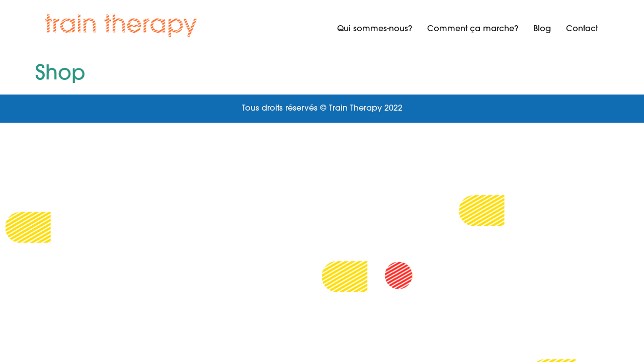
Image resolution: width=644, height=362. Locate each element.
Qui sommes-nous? (375, 29)
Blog (542, 29)
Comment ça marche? (473, 29)
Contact (582, 29)
